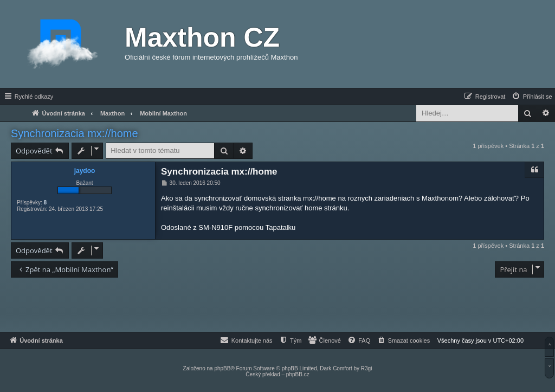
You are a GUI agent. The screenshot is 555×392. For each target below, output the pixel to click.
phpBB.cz (298, 374)
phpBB (222, 368)
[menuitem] (532, 97)
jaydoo (85, 171)
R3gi (367, 368)
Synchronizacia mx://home (75, 133)
